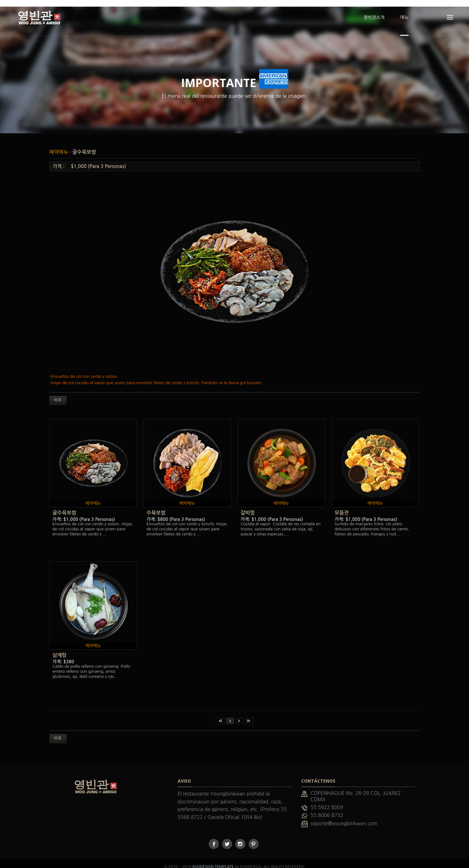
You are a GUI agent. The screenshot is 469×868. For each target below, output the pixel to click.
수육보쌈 (156, 506)
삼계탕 (60, 649)
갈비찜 (248, 506)
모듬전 (342, 506)
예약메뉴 (60, 145)
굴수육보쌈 (84, 145)
